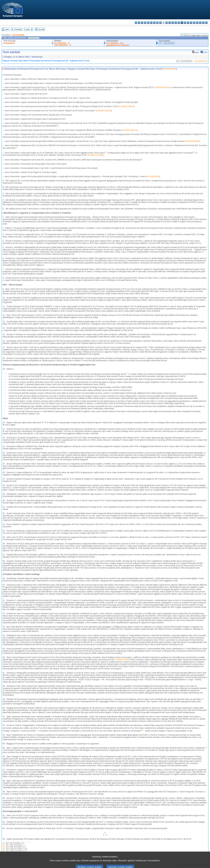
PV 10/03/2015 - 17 (62, 43)
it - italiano (170, 23)
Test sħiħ (41, 29)
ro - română (194, 23)
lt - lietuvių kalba (176, 23)
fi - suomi (203, 23)
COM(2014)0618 (127, 106)
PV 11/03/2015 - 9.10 (115, 43)
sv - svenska (206, 23)
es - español (139, 23)
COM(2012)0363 (192, 141)
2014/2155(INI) (18, 35)
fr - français (160, 23)
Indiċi (7, 29)
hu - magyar (179, 23)
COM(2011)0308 (95, 155)
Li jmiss (27, 29)
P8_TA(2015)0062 (167, 43)
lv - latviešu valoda (173, 23)
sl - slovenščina (200, 23)
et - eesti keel (151, 23)
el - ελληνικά (154, 23)
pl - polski (188, 23)
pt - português (191, 23)
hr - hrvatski (167, 23)
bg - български (136, 23)
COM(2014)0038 (104, 111)
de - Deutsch (148, 23)
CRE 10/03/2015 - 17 (63, 45)
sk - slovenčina (197, 23)
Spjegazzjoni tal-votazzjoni (118, 45)
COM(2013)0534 (129, 130)
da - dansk (145, 23)
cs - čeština (142, 23)
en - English (157, 23)
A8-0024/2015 (9, 43)
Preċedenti (18, 29)
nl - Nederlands (185, 23)
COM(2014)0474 (162, 87)
